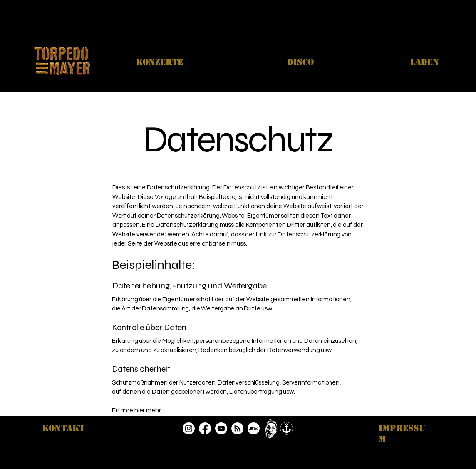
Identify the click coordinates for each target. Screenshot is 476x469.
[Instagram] (189, 428)
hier (140, 411)
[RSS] (237, 428)
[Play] (271, 429)
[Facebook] (205, 428)
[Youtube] (221, 428)
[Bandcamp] (254, 428)
